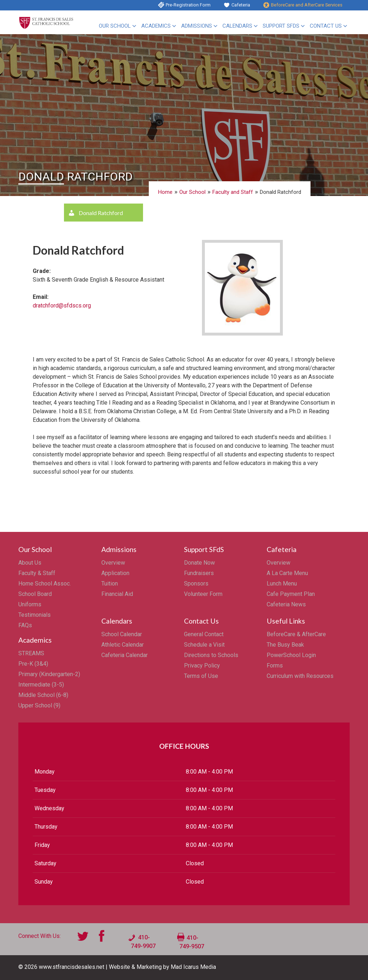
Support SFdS (281, 26)
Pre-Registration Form (188, 5)
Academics (156, 26)
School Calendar (122, 634)
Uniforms (30, 604)
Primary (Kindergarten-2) (49, 674)
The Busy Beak (285, 645)
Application (115, 573)
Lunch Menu (282, 584)
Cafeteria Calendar (125, 655)
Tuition (110, 584)
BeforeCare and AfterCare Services (307, 5)
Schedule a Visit (204, 645)
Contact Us (326, 26)
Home (165, 192)
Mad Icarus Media (193, 967)
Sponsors (196, 584)
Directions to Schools (211, 655)
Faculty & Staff (37, 573)
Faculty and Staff (233, 192)
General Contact (204, 634)
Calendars (237, 26)
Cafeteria (241, 5)
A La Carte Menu (287, 573)
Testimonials (34, 615)
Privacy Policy (202, 666)
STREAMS (31, 653)
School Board (35, 594)
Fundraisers (199, 573)
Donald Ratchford (101, 213)
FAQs (25, 625)
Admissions (197, 26)
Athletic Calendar (123, 645)
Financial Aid (117, 594)
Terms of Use (201, 676)
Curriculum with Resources (300, 676)
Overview (113, 563)
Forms (275, 666)
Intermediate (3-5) (41, 685)
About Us (30, 563)
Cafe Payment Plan (291, 594)
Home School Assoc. (45, 584)
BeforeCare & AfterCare (296, 634)
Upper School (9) (39, 705)
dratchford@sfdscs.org (62, 306)
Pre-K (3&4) (33, 664)
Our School (115, 26)
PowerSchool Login (291, 655)
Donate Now (199, 563)
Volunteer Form (203, 594)
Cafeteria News (286, 604)
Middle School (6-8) (43, 695)
